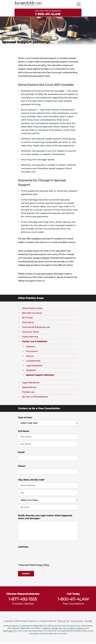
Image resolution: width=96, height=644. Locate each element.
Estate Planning (30, 338)
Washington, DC (10, 632)
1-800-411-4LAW (48, 14)
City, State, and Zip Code (31, 481)
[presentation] (37, 556)
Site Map (88, 622)
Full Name (24, 432)
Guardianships (33, 362)
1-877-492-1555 (23, 600)
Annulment (32, 353)
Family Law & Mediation (35, 343)
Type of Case (25, 419)
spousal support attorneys (50, 275)
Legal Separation (34, 367)
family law (32, 263)
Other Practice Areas (32, 309)
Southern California (76, 629)
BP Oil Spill (27, 319)
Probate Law (28, 393)
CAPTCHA (23, 548)
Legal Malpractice (31, 384)
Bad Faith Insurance (32, 314)
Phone (22, 467)
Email (21, 453)
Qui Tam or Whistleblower (35, 398)
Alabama (47, 629)
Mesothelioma (29, 388)
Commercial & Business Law (36, 328)
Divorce (30, 357)
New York (63, 629)
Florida (55, 629)
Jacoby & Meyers (41, 259)
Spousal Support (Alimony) (40, 376)
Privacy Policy (42, 566)
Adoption (31, 348)
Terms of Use (63, 622)
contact (29, 275)
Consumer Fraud (30, 333)
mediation (36, 240)
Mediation (31, 371)
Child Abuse (28, 324)
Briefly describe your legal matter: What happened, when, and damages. (45, 518)
